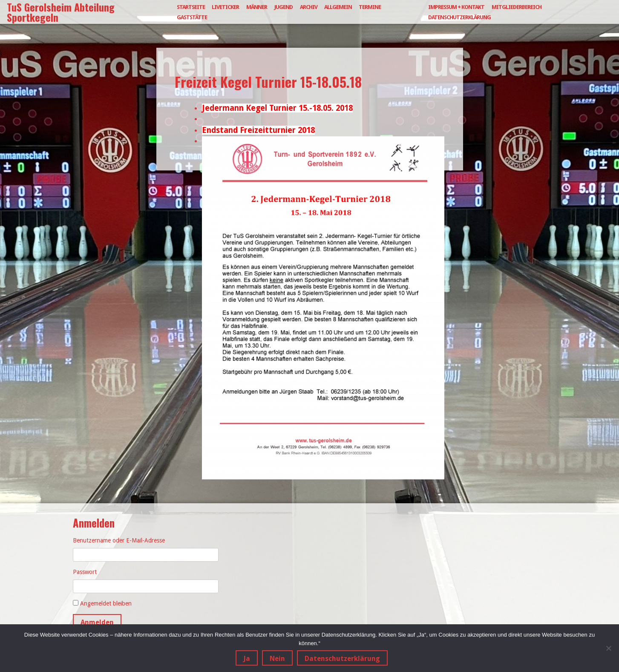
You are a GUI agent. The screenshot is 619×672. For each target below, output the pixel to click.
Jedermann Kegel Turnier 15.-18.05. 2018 (277, 108)
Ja (247, 659)
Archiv (309, 7)
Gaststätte (192, 17)
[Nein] (608, 648)
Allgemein (338, 7)
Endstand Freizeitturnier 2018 (258, 130)
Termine (370, 7)
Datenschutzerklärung (459, 17)
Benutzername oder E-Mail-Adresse (119, 540)
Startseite (191, 7)
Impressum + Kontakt (456, 7)
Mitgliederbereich (517, 7)
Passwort (85, 572)
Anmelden (97, 622)
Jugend (284, 7)
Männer (257, 7)
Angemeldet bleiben (106, 603)
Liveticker (225, 7)
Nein (277, 659)
